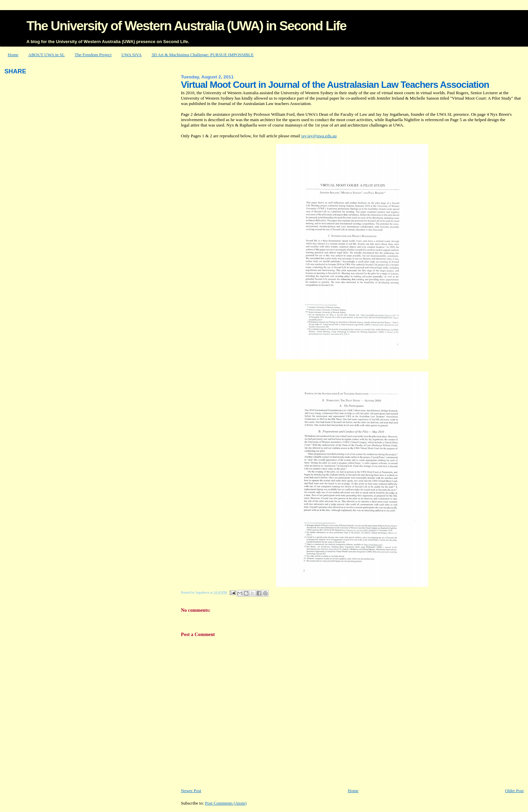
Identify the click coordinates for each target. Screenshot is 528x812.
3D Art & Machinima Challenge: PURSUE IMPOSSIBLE (203, 55)
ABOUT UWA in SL (46, 55)
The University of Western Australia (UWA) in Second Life (186, 26)
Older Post (514, 791)
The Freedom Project (93, 55)
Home (13, 55)
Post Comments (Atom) (226, 803)
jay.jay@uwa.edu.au (319, 136)
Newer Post (191, 791)
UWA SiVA (132, 55)
